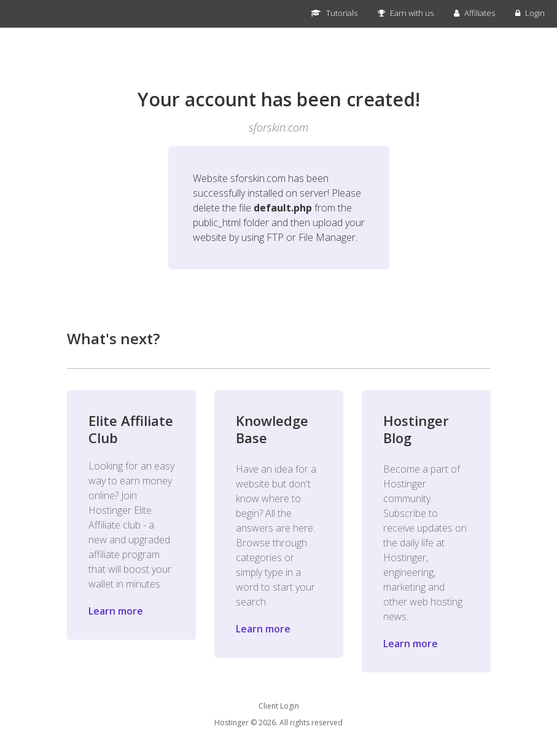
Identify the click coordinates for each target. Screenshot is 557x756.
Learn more (116, 611)
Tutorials (334, 13)
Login (530, 13)
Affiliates (474, 13)
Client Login (279, 706)
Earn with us (406, 13)
